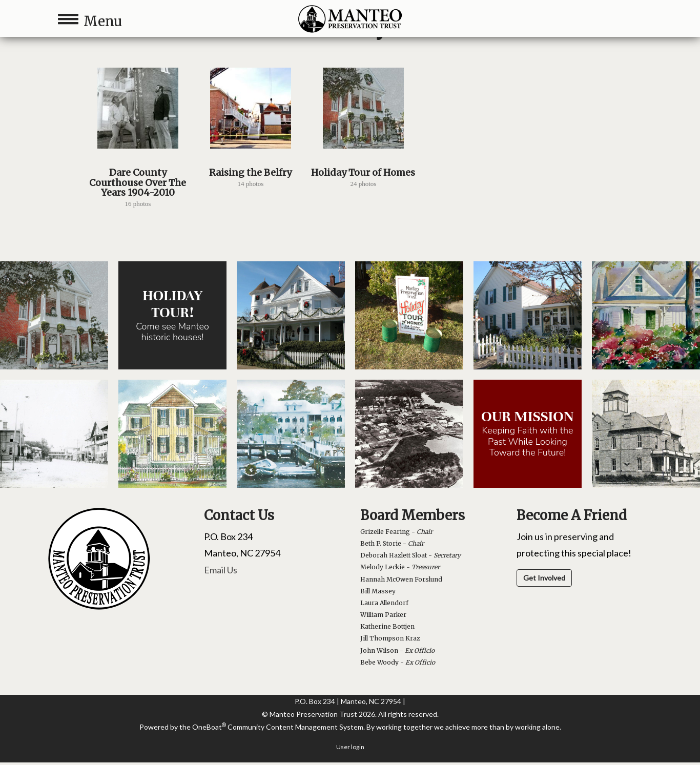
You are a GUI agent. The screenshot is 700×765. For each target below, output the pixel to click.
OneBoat (209, 727)
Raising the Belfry (250, 172)
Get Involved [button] (544, 578)
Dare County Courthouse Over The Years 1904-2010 (138, 183)
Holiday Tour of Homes (363, 172)
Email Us (221, 570)
